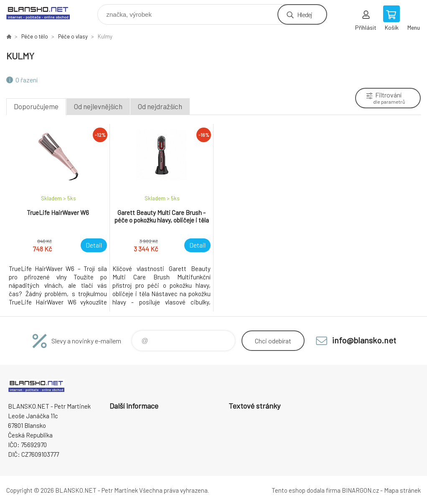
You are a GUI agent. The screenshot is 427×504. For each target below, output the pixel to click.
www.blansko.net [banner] (43, 12)
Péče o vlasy (73, 36)
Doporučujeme (36, 106)
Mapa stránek (402, 490)
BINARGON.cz (360, 490)
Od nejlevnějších (98, 106)
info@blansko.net (364, 340)
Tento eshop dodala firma (306, 490)
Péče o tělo (35, 36)
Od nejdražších (160, 106)
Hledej (305, 14)
